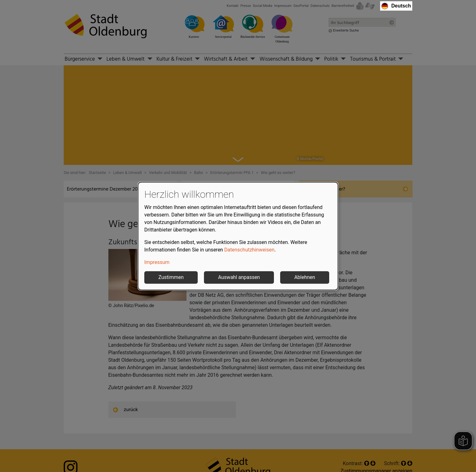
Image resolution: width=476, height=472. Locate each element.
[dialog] (238, 236)
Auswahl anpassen (239, 277)
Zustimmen (171, 277)
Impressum (157, 262)
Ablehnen (305, 277)
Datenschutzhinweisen (249, 250)
